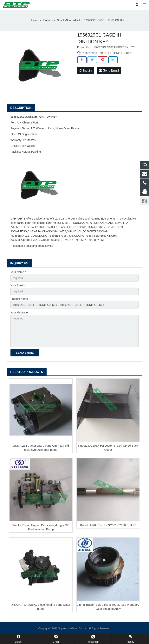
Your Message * (20, 312)
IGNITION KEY (122, 53)
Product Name (19, 299)
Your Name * (18, 272)
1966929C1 (90, 53)
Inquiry (86, 70)
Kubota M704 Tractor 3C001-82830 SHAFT (108, 525)
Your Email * (18, 285)
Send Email (109, 70)
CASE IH (105, 53)
